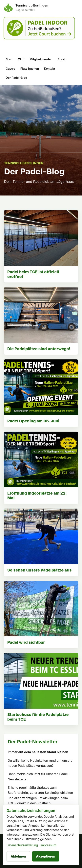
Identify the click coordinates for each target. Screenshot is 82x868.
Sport (61, 59)
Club (21, 59)
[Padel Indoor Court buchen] (39, 34)
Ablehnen (18, 856)
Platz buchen (30, 69)
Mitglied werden (41, 59)
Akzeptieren (46, 856)
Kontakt (50, 69)
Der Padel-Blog (16, 78)
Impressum (48, 845)
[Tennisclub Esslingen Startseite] (26, 7)
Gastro (10, 69)
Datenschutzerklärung (22, 845)
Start (9, 59)
